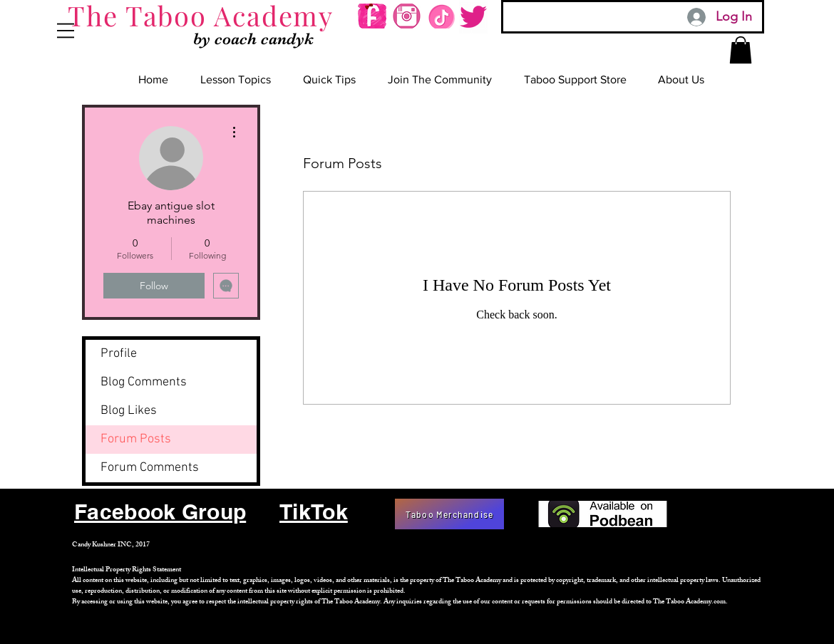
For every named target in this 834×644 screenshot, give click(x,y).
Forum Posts (136, 439)
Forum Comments (150, 468)
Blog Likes (129, 411)
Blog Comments (144, 382)
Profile (119, 354)
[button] (66, 31)
